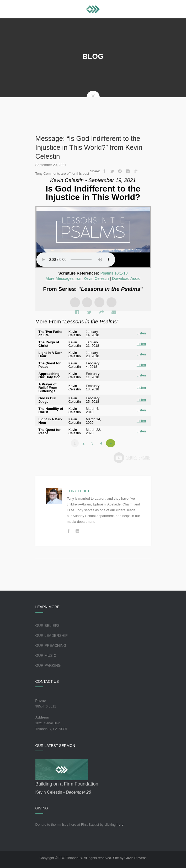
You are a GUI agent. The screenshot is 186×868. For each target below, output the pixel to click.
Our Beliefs (48, 626)
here (120, 825)
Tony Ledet (78, 491)
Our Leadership (52, 635)
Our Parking (48, 665)
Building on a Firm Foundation (67, 784)
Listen (141, 333)
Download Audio (126, 278)
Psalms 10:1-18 (114, 273)
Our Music (46, 655)
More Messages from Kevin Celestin (77, 278)
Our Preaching (51, 645)
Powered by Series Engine (131, 458)
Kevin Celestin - (63, 792)
